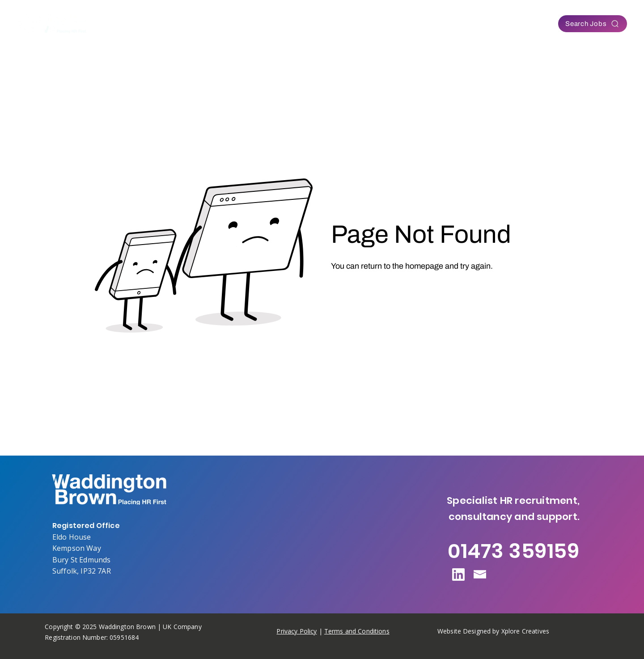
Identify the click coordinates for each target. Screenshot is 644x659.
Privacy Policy (297, 631)
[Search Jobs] (593, 24)
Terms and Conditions (357, 631)
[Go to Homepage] (367, 291)
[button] (249, 24)
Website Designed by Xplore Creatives (493, 631)
